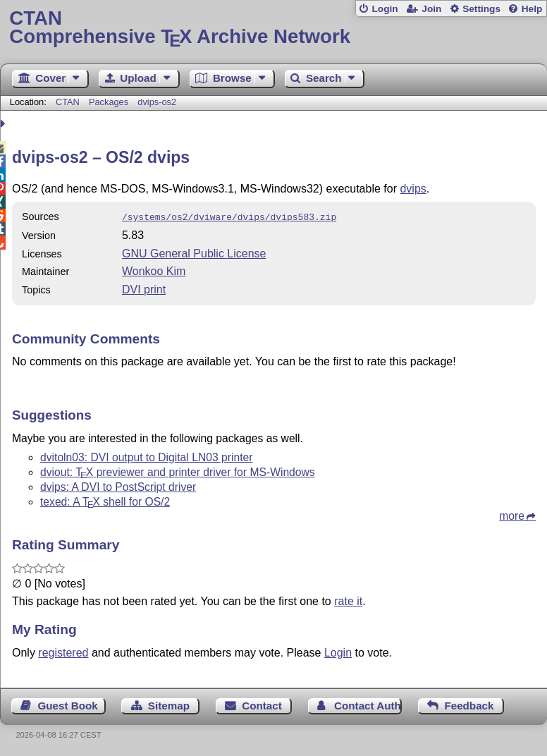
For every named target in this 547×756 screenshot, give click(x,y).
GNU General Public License (194, 252)
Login (385, 9)
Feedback (469, 704)
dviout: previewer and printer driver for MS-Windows (178, 471)
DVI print (144, 288)
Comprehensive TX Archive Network (273, 28)
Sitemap (169, 704)
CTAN (68, 102)
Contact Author (368, 704)
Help (532, 9)
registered (63, 651)
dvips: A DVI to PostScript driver (118, 486)
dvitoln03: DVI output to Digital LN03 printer (146, 456)
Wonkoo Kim (154, 270)
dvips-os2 (157, 102)
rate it (348, 600)
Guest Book (68, 704)
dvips (413, 189)
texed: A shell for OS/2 (105, 500)
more (512, 514)
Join (431, 9)
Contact (262, 704)
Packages (110, 102)
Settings (481, 9)
